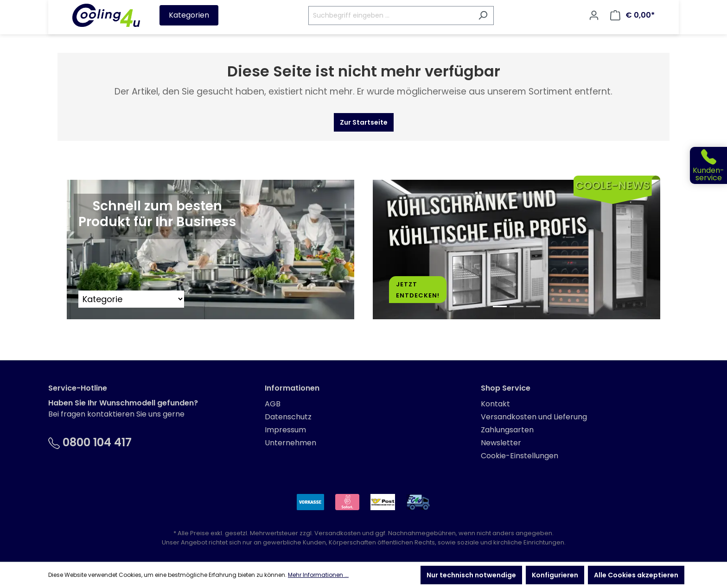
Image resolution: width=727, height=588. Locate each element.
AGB (273, 404)
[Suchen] (483, 16)
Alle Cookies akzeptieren (636, 575)
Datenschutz (288, 417)
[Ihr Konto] (594, 15)
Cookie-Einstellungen (520, 456)
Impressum (285, 430)
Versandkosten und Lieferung (534, 417)
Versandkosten (338, 533)
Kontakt (495, 404)
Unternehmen (290, 443)
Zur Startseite (364, 122)
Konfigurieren (555, 575)
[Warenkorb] (632, 15)
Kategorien (189, 15)
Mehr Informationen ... (318, 575)
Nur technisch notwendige (471, 575)
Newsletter (501, 443)
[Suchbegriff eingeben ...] (390, 16)
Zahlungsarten (507, 430)
